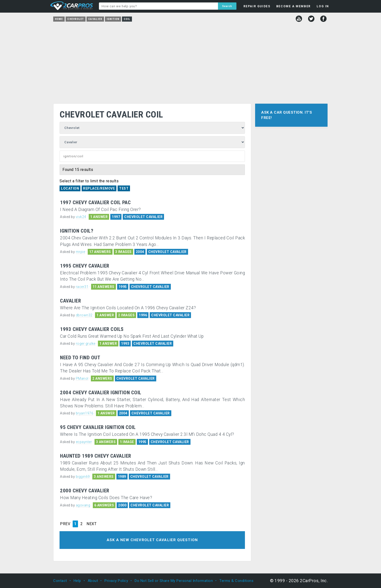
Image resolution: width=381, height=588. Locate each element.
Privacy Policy (116, 581)
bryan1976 (85, 413)
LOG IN (323, 6)
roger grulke (86, 344)
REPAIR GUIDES (257, 6)
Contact (60, 581)
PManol (82, 378)
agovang (83, 505)
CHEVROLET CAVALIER (143, 217)
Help (77, 581)
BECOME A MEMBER (294, 6)
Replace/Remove (99, 188)
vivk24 (81, 217)
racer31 (82, 287)
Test (124, 188)
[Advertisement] (190, 61)
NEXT (91, 524)
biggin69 (83, 477)
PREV (65, 524)
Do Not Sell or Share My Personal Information (174, 581)
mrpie (81, 252)
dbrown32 (84, 315)
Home (59, 19)
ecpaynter (84, 442)
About (93, 581)
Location (70, 188)
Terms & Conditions (236, 581)
